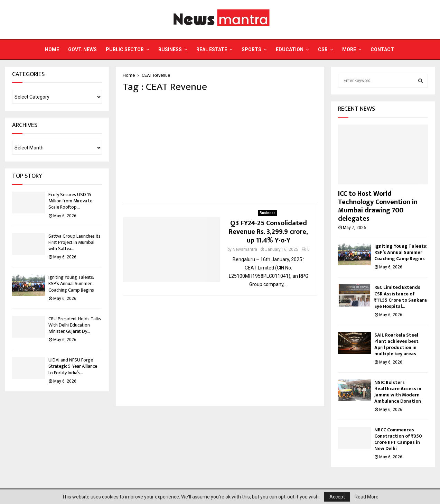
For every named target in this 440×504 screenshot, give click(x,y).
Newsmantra (245, 249)
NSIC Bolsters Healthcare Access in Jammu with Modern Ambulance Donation (398, 392)
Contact (382, 49)
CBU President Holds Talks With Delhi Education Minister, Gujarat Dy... (75, 325)
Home (52, 49)
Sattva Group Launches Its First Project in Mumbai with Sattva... (74, 242)
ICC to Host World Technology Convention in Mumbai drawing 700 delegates (378, 206)
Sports (251, 49)
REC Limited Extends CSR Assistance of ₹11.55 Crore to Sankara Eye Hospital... (401, 297)
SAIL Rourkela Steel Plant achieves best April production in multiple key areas (396, 344)
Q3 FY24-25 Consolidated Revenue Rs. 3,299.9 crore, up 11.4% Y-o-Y (268, 232)
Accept (337, 497)
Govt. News (82, 49)
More (349, 49)
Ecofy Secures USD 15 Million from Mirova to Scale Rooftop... (71, 201)
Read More (367, 497)
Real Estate (212, 49)
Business (170, 49)
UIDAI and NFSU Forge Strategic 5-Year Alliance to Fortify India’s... (73, 366)
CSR (323, 49)
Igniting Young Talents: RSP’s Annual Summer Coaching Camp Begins (71, 283)
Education (290, 49)
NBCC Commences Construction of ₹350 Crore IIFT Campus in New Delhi (398, 439)
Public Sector (125, 49)
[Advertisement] (220, 148)
